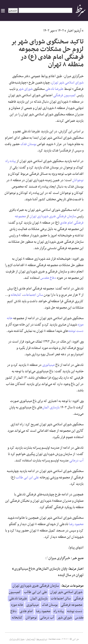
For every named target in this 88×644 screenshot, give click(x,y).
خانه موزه (17, 605)
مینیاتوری (48, 365)
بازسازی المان (51, 407)
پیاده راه (11, 161)
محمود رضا (76, 524)
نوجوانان (78, 180)
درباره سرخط (42, 639)
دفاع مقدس (48, 278)
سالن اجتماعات (33, 295)
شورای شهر (25, 89)
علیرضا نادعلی (54, 89)
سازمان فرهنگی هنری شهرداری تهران (53, 216)
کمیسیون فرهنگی (65, 95)
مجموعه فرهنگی (72, 605)
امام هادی (66, 223)
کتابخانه (16, 295)
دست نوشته (76, 331)
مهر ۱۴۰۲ (49, 31)
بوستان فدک (28, 144)
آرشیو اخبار (74, 31)
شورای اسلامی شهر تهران (67, 83)
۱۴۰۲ (61, 31)
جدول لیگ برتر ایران (17, 639)
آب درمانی (76, 460)
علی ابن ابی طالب (27, 477)
